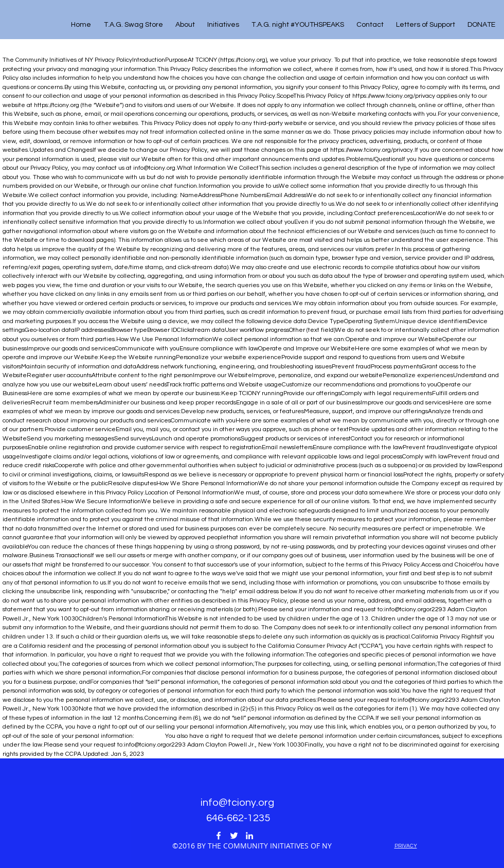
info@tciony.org (154, 168)
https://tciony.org (243, 60)
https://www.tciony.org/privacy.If (374, 150)
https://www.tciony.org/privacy (394, 96)
